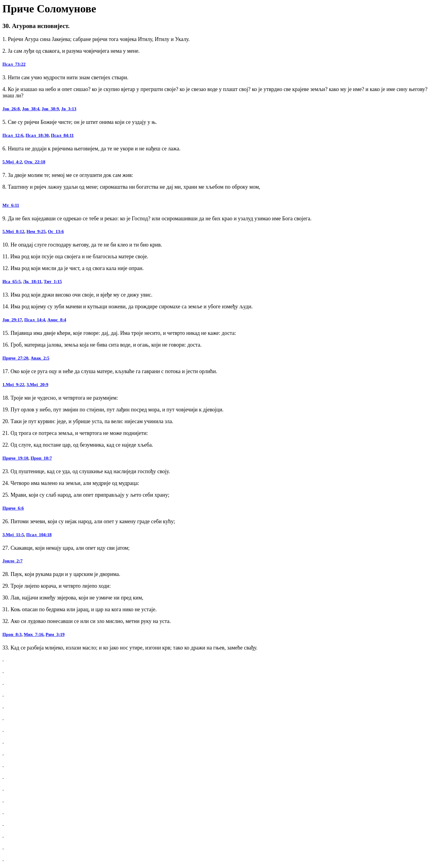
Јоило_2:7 (13, 561)
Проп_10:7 (41, 458)
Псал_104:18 (39, 535)
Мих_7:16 (34, 634)
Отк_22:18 (35, 162)
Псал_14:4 (35, 320)
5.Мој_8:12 (13, 231)
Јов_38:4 (31, 109)
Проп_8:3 (12, 634)
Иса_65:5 (12, 281)
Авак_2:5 (40, 358)
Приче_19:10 (15, 458)
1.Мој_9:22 (13, 385)
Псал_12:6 (13, 135)
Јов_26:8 (11, 109)
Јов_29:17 (12, 320)
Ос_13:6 (56, 231)
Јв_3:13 (69, 109)
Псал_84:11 (62, 135)
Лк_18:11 (32, 281)
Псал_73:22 (14, 64)
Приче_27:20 (15, 358)
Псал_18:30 (37, 135)
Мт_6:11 (11, 205)
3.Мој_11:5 (13, 535)
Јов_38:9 (50, 109)
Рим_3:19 (55, 634)
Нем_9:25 (36, 231)
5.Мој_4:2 (12, 162)
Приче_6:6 (13, 508)
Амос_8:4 (57, 320)
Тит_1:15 (53, 281)
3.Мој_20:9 (37, 385)
